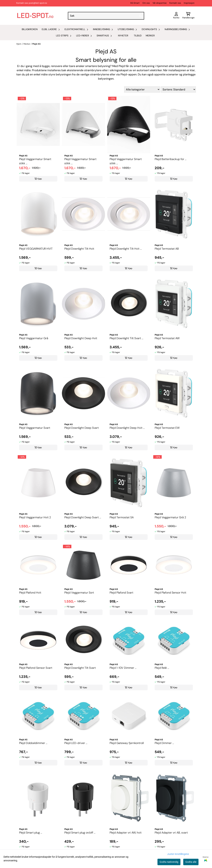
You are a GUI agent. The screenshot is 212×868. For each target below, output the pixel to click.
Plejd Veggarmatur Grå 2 (170, 517)
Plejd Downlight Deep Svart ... (83, 517)
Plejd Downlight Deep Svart (82, 428)
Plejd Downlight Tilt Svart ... (126, 338)
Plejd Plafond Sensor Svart (36, 668)
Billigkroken (30, 29)
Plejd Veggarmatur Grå (34, 338)
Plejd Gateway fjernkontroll (127, 743)
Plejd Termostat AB (167, 249)
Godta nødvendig (169, 862)
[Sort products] (178, 89)
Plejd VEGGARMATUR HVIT (36, 249)
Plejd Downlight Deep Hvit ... (127, 428)
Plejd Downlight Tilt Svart (80, 668)
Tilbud (138, 36)
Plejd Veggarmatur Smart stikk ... (35, 161)
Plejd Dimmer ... (164, 743)
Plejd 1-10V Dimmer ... (123, 668)
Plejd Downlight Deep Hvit (81, 338)
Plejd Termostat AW (167, 338)
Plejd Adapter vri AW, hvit (126, 833)
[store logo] (35, 16)
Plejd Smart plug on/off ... (80, 833)
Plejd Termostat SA (122, 517)
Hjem (19, 44)
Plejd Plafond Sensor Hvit (170, 593)
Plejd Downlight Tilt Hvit (79, 249)
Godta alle (191, 862)
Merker (150, 36)
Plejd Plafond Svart (121, 593)
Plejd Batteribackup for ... (171, 159)
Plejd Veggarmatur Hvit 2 (35, 517)
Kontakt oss (175, 3)
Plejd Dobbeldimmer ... (33, 743)
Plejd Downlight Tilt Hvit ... (126, 249)
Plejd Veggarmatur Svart (35, 428)
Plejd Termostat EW (167, 428)
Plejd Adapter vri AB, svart (171, 833)
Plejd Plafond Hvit (30, 593)
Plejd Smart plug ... (31, 833)
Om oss (146, 3)
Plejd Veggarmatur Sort (79, 593)
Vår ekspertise (160, 3)
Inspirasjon (189, 3)
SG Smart (135, 3)
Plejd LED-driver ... (76, 743)
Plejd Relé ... (162, 668)
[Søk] (106, 16)
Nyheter (123, 36)
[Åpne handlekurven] (188, 16)
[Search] (141, 16)
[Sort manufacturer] (142, 89)
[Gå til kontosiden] (176, 16)
